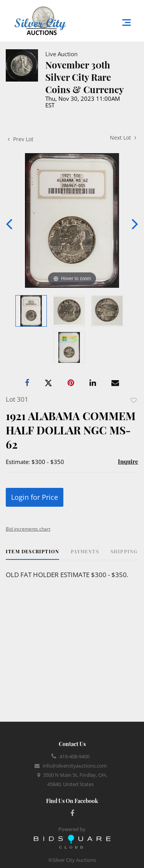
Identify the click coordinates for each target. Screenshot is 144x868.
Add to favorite (134, 400)
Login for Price (35, 497)
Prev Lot (21, 139)
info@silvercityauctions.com (75, 766)
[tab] (32, 554)
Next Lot (123, 138)
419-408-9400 (74, 756)
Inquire (128, 461)
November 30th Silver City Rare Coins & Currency (84, 77)
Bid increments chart (28, 529)
